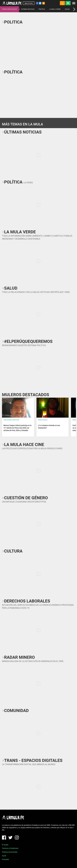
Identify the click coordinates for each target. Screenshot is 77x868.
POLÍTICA (42, 9)
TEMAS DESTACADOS (9, 9)
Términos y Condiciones (10, 848)
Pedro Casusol (43, 420)
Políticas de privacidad (10, 852)
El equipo (5, 845)
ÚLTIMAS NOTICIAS (28, 9)
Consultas (5, 859)
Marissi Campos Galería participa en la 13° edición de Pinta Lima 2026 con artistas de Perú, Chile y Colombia (17, 428)
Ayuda (4, 856)
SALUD (67, 9)
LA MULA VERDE (55, 9)
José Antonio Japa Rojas (11, 420)
